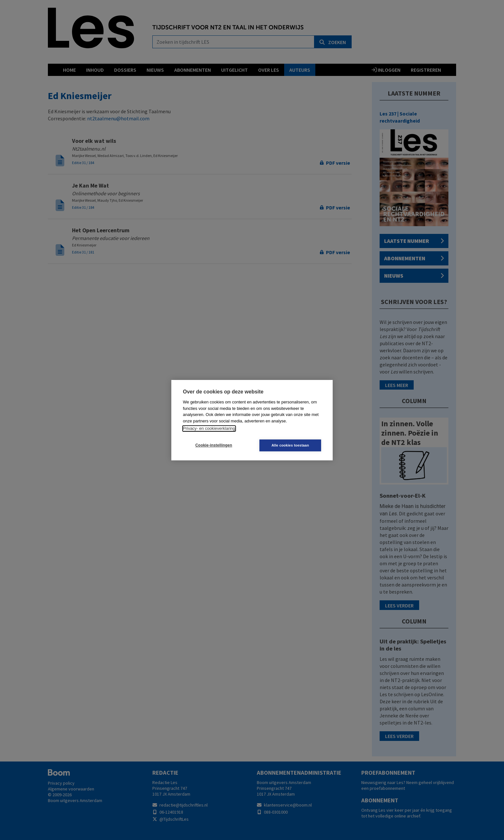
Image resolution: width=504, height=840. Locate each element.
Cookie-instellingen (214, 445)
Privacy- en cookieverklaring (209, 428)
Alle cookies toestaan (290, 445)
